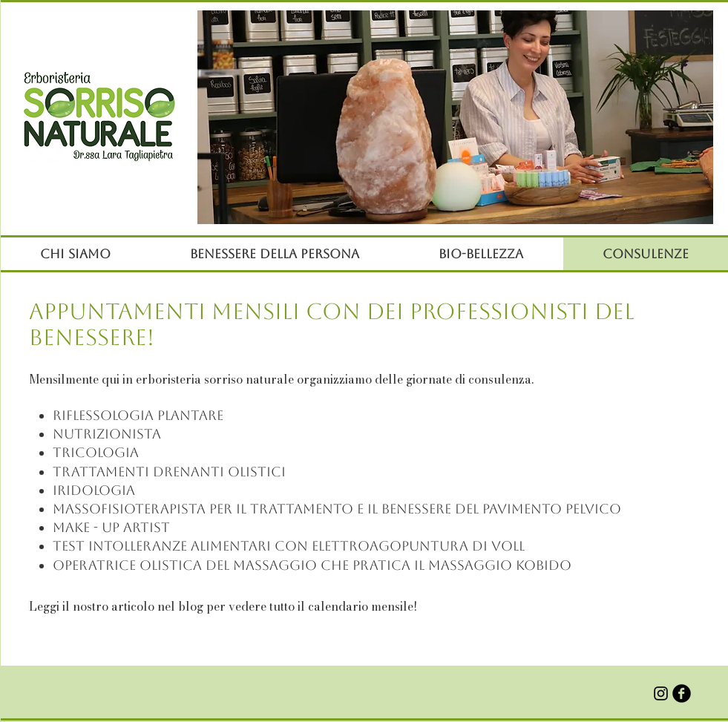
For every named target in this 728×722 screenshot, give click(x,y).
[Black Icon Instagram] (661, 693)
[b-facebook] (682, 693)
